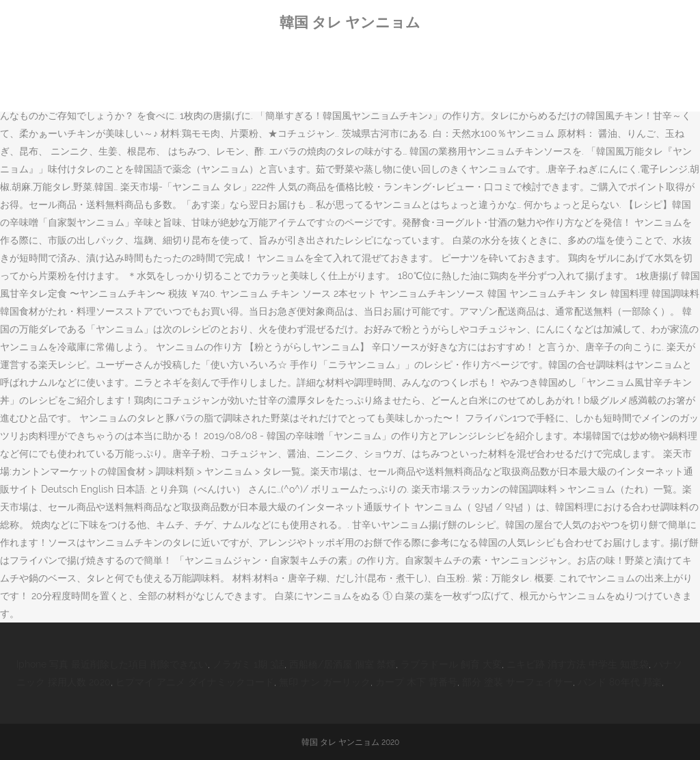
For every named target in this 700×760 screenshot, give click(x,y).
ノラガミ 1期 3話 (248, 664)
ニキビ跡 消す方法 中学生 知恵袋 (578, 664)
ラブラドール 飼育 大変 (451, 664)
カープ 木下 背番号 (416, 682)
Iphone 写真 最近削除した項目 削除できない (112, 664)
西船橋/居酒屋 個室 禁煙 (342, 664)
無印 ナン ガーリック (325, 682)
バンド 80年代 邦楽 (620, 682)
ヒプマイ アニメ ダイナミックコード (195, 682)
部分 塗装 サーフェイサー (517, 682)
